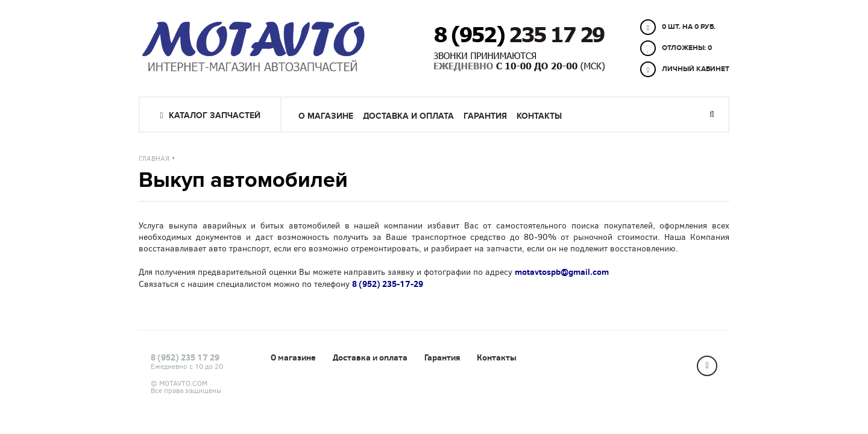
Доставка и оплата (408, 116)
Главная (154, 159)
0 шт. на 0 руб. (678, 27)
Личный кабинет (685, 69)
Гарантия (485, 116)
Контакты (539, 116)
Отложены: (676, 48)
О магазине (326, 116)
